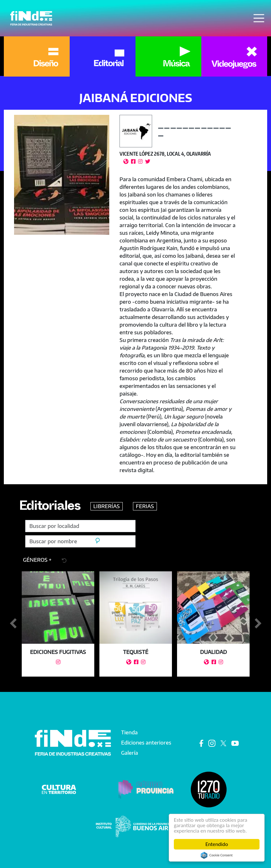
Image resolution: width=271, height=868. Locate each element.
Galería (130, 753)
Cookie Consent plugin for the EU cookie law (217, 855)
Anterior (13, 624)
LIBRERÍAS (107, 506)
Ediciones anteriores (146, 743)
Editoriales (50, 508)
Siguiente (258, 624)
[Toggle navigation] (259, 18)
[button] (62, 175)
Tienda (129, 732)
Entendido (217, 844)
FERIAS (145, 506)
